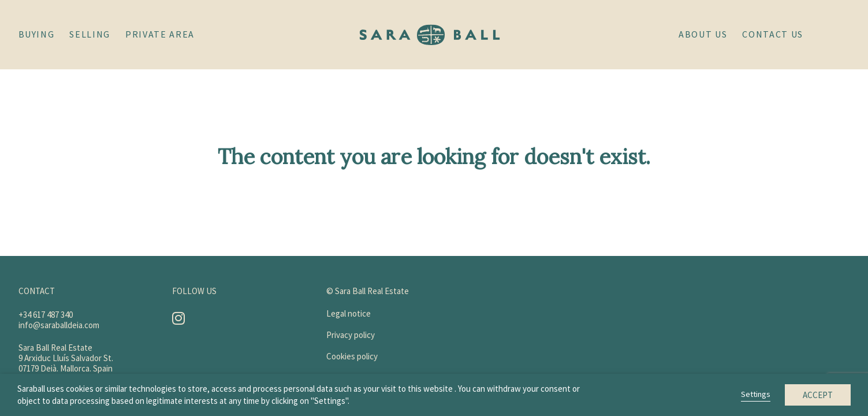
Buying (37, 34)
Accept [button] (818, 395)
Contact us (773, 34)
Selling (90, 34)
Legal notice (349, 313)
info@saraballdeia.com (59, 325)
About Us (703, 34)
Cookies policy (352, 356)
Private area (160, 34)
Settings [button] (756, 394)
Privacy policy (351, 335)
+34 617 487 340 (46, 315)
